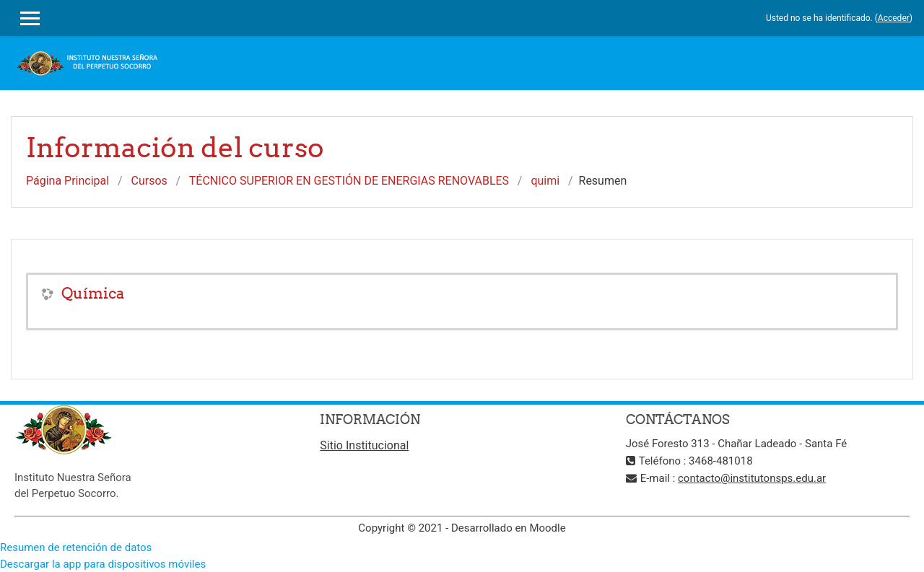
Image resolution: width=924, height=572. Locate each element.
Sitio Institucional (364, 445)
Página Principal (67, 181)
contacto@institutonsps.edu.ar (752, 478)
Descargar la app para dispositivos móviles (103, 564)
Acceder (894, 18)
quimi (545, 181)
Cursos (149, 181)
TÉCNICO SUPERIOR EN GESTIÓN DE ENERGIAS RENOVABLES (349, 181)
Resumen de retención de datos (76, 547)
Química (93, 293)
